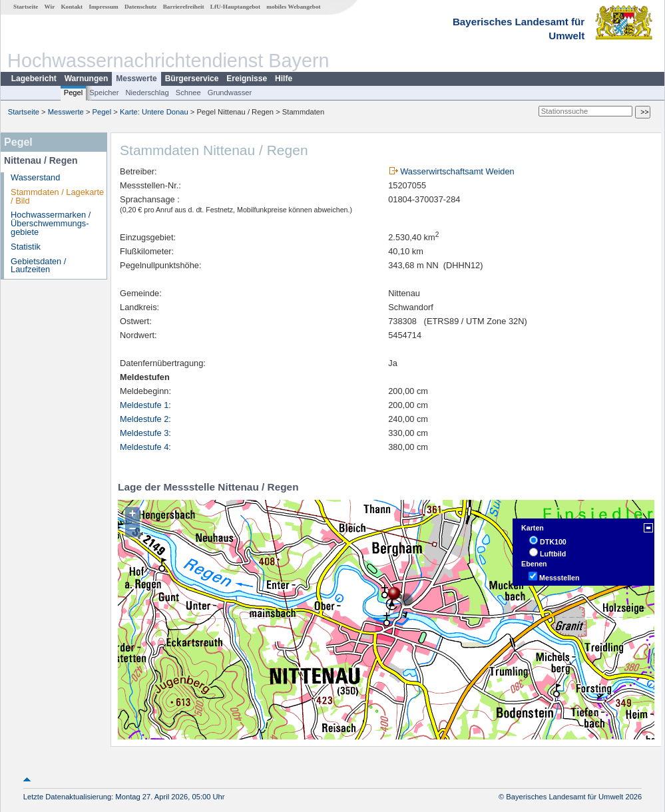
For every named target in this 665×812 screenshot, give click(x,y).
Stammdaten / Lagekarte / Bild (57, 196)
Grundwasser (230, 93)
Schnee (188, 93)
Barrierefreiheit (184, 7)
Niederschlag (147, 93)
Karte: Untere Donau (154, 112)
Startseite (26, 7)
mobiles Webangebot (293, 7)
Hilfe (284, 79)
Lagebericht (34, 79)
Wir (50, 7)
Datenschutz (141, 7)
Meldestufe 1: (145, 405)
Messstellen (559, 578)
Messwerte (136, 79)
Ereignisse (247, 79)
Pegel (74, 93)
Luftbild (553, 554)
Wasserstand (35, 177)
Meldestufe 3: (145, 433)
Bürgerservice (192, 79)
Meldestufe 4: (145, 447)
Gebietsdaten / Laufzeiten (38, 266)
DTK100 (553, 542)
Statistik (26, 247)
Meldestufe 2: (145, 419)
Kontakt (72, 7)
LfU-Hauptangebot (235, 7)
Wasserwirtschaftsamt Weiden (457, 171)
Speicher (104, 93)
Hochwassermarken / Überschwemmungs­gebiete (51, 223)
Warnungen (87, 79)
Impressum (103, 7)
